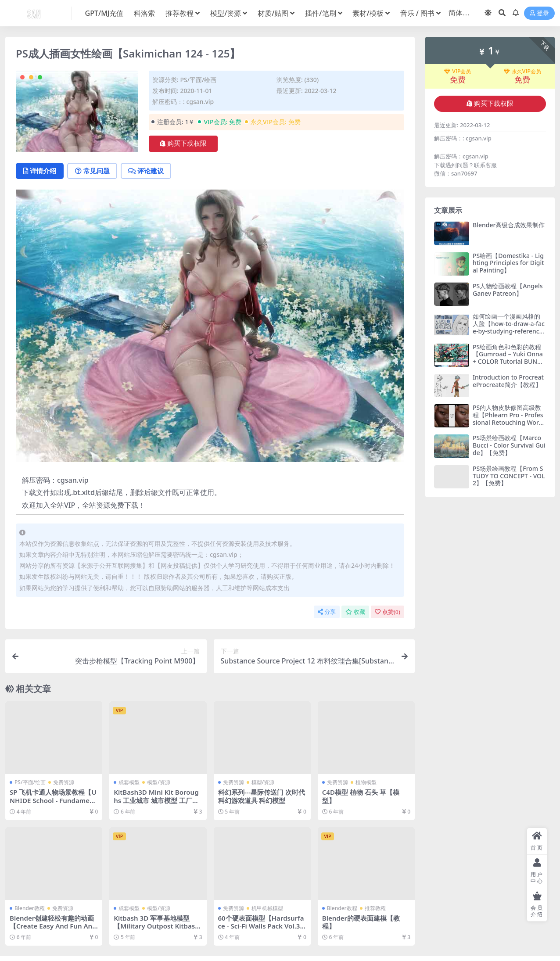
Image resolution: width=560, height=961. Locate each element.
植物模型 (366, 783)
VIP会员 (458, 72)
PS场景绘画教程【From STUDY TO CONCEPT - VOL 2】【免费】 (509, 476)
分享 (327, 612)
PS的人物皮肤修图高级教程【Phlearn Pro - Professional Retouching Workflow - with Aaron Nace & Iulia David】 (509, 422)
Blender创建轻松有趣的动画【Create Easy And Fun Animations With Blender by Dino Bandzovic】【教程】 (53, 930)
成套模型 (129, 783)
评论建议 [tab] (148, 171)
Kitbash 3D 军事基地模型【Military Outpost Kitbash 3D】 (157, 926)
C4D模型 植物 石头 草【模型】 (361, 796)
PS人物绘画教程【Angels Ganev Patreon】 (508, 290)
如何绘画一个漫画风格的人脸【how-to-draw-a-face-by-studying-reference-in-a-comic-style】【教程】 (509, 331)
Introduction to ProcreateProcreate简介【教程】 (508, 381)
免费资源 (64, 783)
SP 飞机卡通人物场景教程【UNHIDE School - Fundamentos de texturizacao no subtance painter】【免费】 (53, 805)
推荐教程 (375, 908)
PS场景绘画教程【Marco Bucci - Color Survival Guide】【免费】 (509, 445)
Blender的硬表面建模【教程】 (361, 922)
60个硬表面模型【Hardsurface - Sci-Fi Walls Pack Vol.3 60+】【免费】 (262, 926)
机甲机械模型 (267, 908)
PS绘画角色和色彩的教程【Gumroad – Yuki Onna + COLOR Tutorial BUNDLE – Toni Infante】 (509, 358)
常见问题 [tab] (93, 171)
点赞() (388, 612)
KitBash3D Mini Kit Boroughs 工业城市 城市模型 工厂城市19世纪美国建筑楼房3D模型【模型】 (156, 805)
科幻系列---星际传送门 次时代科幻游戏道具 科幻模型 (262, 796)
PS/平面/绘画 (198, 80)
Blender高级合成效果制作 (509, 225)
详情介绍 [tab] (40, 171)
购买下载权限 (183, 143)
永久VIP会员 (522, 72)
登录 (539, 13)
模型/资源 (159, 783)
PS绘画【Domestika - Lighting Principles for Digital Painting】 (508, 263)
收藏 (355, 612)
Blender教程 (30, 908)
